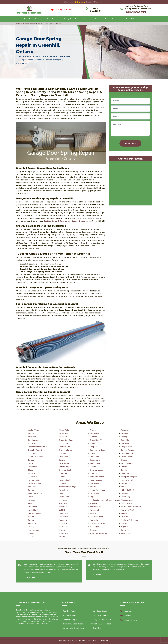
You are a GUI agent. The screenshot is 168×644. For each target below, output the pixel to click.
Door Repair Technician (34, 19)
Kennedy (31, 490)
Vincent (31, 533)
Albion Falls (64, 430)
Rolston (31, 520)
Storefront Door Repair (101, 624)
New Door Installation (100, 19)
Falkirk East (95, 463)
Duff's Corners (127, 457)
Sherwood (32, 523)
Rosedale (63, 520)
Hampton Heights (129, 477)
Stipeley (31, 527)
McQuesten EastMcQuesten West (105, 500)
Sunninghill (94, 527)
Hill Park (62, 483)
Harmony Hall (127, 480)
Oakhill (62, 510)
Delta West (95, 457)
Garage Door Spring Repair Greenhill (49, 23)
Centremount (65, 447)
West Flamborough (98, 533)
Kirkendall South (35, 493)
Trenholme (95, 530)
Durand (62, 460)
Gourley (124, 470)
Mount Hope (126, 503)
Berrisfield (32, 437)
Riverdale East (65, 517)
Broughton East (66, 440)
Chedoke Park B (35, 450)
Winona (31, 537)
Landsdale (94, 493)
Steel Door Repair (70, 620)
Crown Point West (35, 457)
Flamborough (65, 467)
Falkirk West (126, 463)
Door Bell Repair (69, 611)
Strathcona (63, 527)
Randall (124, 513)
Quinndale (63, 513)
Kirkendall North (128, 490)
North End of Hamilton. (131, 507)
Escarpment (64, 463)
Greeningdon (127, 473)
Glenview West (96, 470)
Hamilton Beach (97, 477)
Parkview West (127, 510)
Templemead (33, 530)
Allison (93, 430)
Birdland (93, 437)
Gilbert (124, 467)
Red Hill (31, 517)
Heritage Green (34, 483)
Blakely (124, 437)
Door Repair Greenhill (28, 23)
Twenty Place (127, 530)
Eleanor (124, 460)
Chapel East (95, 447)
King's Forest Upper (98, 490)
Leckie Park (64, 497)
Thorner (62, 530)
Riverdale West (96, 517)
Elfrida (30, 463)
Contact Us (130, 19)
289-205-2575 (136, 12)
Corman (62, 453)
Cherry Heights (65, 450)
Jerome (93, 487)
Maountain (63, 500)
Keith (123, 487)
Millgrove (63, 503)
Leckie (30, 497)
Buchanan (32, 443)
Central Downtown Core (38, 447)
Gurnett (62, 477)
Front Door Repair (99, 611)
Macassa (31, 500)
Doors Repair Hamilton (83, 640)
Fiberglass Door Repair (101, 620)
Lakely (62, 493)
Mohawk (94, 503)
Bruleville (125, 440)
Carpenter (125, 443)
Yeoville (62, 537)
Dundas (31, 460)
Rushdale (94, 520)
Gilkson (31, 470)
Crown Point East (129, 453)
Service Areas (118, 19)
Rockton (125, 517)
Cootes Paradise (128, 450)
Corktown (32, 453)
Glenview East (65, 470)
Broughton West (97, 440)
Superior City (126, 527)
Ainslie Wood (33, 430)
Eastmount (95, 460)
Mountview (32, 507)
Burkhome (63, 443)
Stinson (124, 523)
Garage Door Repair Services (76, 19)
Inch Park (32, 487)
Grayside (31, 473)
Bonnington (33, 440)
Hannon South (65, 480)
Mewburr (31, 503)
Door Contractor (54, 19)
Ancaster (125, 430)
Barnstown (63, 433)
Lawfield (125, 493)
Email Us (129, 616)
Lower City (126, 497)
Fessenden (32, 467)
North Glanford (34, 510)
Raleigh (93, 513)
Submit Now (130, 143)
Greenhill (94, 473)
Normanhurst (96, 507)
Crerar (92, 453)
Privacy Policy (97, 628)
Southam (63, 523)
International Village (67, 487)
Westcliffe (125, 533)
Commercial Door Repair (73, 628)
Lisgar (92, 497)
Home (20, 19)
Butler (92, 443)
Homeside (94, 483)
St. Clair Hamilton (97, 523)
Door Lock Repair (70, 615)
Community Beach (98, 450)
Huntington (126, 483)
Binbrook (63, 437)
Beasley (124, 433)
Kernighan (63, 490)
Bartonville (94, 433)
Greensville (32, 477)
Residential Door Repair (73, 624)
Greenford (63, 473)
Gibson (93, 467)
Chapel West (127, 447)
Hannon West (96, 480)
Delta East (63, 457)
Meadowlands (127, 500)
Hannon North (34, 480)
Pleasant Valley (34, 513)
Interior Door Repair (100, 615)
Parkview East (96, 510)
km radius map (130, 184)
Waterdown (64, 533)
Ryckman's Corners (129, 520)
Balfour (31, 433)
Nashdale (63, 507)
